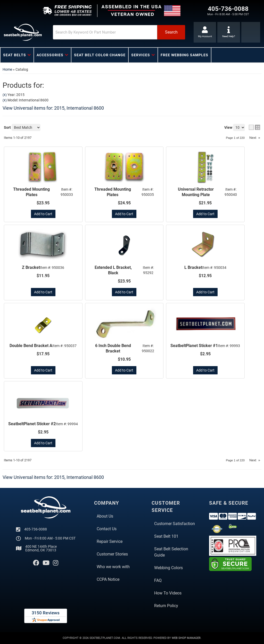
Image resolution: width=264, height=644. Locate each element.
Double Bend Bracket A (31, 346)
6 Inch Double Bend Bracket (113, 348)
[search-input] (105, 32)
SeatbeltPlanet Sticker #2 (32, 424)
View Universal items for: (53, 108)
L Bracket (193, 267)
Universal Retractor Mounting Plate (196, 192)
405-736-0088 (36, 529)
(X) (5, 95)
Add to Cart (43, 214)
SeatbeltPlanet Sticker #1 (194, 346)
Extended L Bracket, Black (113, 270)
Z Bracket (31, 267)
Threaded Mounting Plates (31, 192)
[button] (119, 32)
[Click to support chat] (229, 32)
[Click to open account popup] (205, 32)
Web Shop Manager (186, 638)
